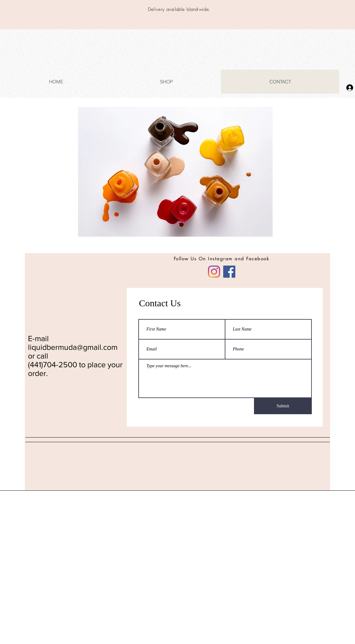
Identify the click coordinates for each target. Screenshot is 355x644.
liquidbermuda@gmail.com (73, 347)
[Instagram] (214, 272)
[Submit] (283, 406)
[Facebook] (229, 272)
